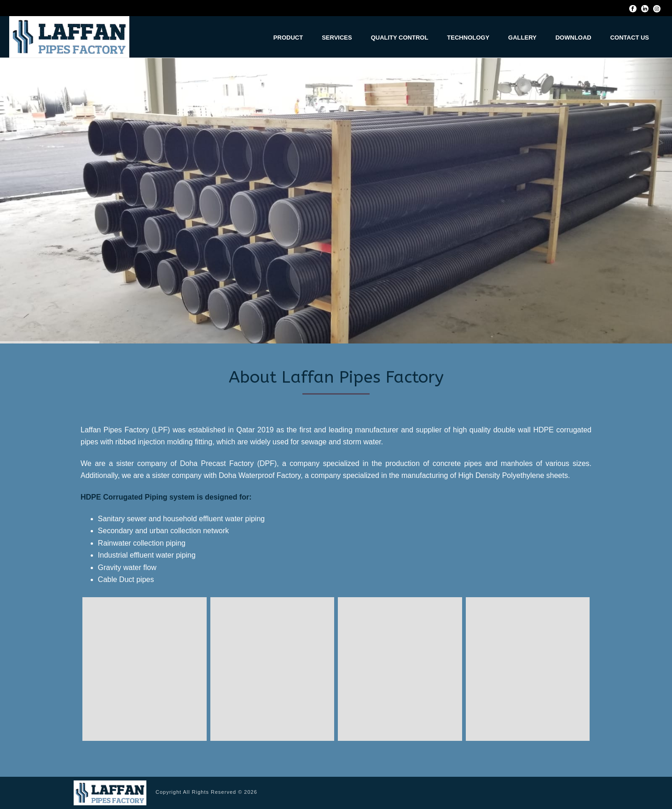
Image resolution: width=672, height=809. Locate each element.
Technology (468, 38)
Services (337, 38)
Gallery (522, 38)
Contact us (630, 38)
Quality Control (400, 38)
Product (288, 38)
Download (574, 38)
